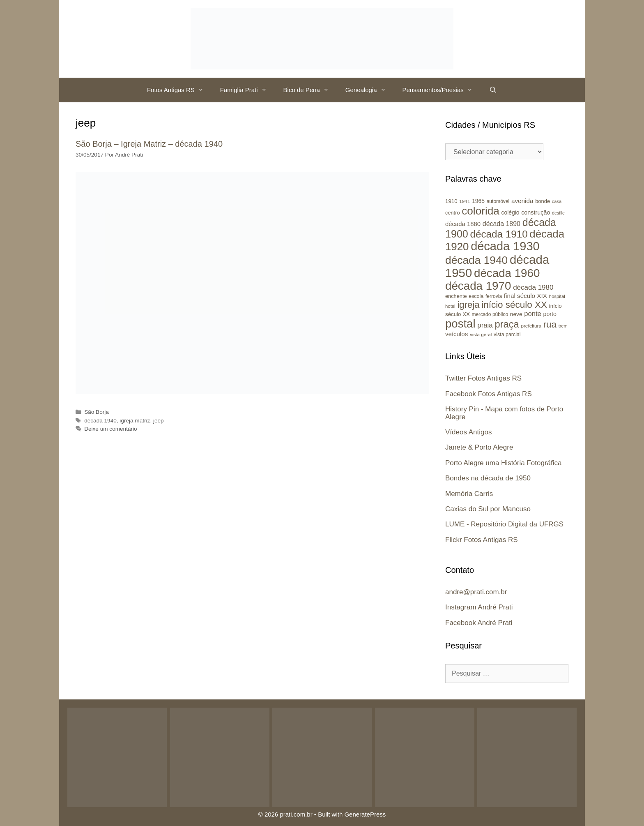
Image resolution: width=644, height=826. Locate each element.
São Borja (97, 412)
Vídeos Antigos (468, 432)
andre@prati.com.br (476, 592)
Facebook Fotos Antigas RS (489, 394)
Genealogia (370, 90)
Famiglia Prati (248, 90)
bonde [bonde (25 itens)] (543, 201)
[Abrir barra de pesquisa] (493, 90)
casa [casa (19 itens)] (557, 201)
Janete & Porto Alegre (479, 447)
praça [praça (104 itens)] (507, 324)
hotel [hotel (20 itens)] (450, 306)
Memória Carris (469, 494)
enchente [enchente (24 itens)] (456, 296)
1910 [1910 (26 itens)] (451, 201)
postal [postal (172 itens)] (460, 324)
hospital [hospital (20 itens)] (557, 296)
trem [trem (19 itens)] (563, 326)
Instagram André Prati (479, 607)
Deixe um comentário (110, 429)
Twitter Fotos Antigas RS (483, 378)
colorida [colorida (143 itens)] (481, 211)
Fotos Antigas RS (179, 90)
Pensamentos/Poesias (442, 90)
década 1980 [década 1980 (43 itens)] (533, 287)
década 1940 (100, 421)
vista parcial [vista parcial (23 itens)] (507, 335)
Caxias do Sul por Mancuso (488, 509)
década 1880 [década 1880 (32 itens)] (463, 224)
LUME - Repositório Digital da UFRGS (504, 524)
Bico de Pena (310, 90)
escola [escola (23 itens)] (476, 296)
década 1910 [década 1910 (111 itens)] (499, 234)
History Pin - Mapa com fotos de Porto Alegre (504, 413)
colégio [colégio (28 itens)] (511, 212)
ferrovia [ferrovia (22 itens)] (494, 296)
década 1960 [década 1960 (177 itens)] (507, 273)
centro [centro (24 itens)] (452, 213)
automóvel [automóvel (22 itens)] (498, 201)
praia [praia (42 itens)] (485, 325)
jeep (159, 421)
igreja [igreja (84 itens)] (468, 305)
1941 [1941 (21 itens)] (465, 201)
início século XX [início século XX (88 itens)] (514, 305)
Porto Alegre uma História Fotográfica (503, 463)
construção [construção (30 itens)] (536, 212)
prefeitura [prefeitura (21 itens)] (531, 326)
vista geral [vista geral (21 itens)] (481, 334)
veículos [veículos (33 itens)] (457, 334)
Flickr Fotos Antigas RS (482, 540)
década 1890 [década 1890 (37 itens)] (501, 224)
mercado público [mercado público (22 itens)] (490, 314)
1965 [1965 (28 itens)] (478, 201)
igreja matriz (135, 421)
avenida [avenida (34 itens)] (522, 201)
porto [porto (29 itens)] (550, 314)
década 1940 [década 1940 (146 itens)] (476, 260)
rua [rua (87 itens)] (550, 324)
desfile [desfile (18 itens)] (558, 213)
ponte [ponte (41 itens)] (533, 314)
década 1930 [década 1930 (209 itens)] (505, 246)
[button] (203, 90)
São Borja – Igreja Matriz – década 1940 (149, 144)
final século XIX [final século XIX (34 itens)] (526, 296)
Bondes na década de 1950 (488, 478)
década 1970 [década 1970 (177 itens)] (478, 286)
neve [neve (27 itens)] (516, 314)
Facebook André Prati (479, 623)
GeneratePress (365, 814)
